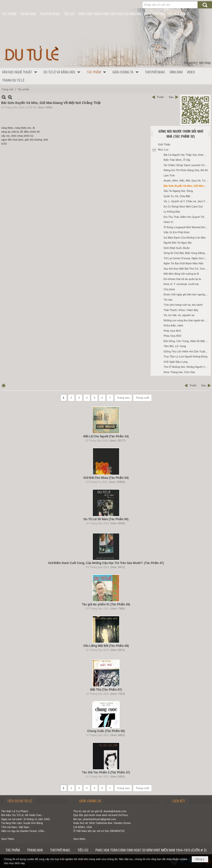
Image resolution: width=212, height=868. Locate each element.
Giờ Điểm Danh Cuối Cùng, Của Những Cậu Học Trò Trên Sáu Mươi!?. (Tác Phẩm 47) (106, 563)
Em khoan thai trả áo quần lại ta (182, 279)
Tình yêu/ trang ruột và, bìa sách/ (183, 305)
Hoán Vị (168, 222)
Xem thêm (79, 839)
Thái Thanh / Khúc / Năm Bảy (181, 310)
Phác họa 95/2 (172, 331)
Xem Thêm (8, 839)
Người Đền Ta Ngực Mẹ (178, 243)
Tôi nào (168, 300)
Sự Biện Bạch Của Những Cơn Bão (185, 238)
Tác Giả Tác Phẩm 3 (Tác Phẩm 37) (106, 772)
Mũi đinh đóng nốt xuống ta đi (181, 274)
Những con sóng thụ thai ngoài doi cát (186, 320)
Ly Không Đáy (172, 212)
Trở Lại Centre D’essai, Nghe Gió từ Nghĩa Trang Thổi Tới (187, 258)
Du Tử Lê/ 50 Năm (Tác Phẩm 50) (106, 519)
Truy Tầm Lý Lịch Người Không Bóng (185, 356)
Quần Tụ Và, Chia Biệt (177, 196)
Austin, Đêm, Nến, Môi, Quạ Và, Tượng (187, 181)
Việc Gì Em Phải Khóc (177, 232)
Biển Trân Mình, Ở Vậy (177, 160)
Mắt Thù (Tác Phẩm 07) (106, 690)
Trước (160, 97)
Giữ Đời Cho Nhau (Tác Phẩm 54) (106, 478)
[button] (21, 72)
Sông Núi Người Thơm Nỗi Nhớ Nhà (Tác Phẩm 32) (181, 134)
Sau (171, 97)
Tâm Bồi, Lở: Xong (175, 346)
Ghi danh (190, 63)
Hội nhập (205, 63)
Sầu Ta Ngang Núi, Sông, (179, 191)
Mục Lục (163, 149)
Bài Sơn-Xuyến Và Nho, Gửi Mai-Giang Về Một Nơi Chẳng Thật (187, 186)
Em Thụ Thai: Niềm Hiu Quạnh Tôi (184, 217)
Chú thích (169, 289)
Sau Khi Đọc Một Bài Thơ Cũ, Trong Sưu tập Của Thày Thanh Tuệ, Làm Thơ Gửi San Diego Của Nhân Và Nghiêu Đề (187, 269)
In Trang (4, 385)
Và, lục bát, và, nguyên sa (179, 315)
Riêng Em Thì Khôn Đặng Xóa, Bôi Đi (186, 170)
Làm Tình (169, 175)
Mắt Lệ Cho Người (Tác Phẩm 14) (106, 436)
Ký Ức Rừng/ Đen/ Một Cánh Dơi (183, 207)
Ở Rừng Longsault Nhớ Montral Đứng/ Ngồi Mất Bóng (187, 227)
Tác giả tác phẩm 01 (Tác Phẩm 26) (106, 604)
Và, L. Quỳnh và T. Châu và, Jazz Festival (187, 201)
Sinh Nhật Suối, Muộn (177, 248)
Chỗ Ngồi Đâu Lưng (176, 362)
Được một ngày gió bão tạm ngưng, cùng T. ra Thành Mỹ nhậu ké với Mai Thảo (187, 294)
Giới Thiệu (164, 144)
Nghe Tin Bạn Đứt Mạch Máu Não (183, 263)
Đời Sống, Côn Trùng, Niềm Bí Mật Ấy (186, 341)
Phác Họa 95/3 (172, 336)
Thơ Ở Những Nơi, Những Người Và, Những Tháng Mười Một (187, 367)
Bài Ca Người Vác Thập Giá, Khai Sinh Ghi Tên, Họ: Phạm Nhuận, (187, 155)
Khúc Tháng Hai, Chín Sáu (179, 372)
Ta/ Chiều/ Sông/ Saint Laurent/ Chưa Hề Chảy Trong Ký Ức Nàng (187, 165)
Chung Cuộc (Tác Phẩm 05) (106, 731)
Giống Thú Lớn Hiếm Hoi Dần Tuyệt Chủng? (187, 351)
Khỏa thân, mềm (173, 325)
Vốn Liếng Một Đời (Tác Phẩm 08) (106, 646)
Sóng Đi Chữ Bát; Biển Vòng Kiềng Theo (187, 253)
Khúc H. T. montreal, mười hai (181, 284)
